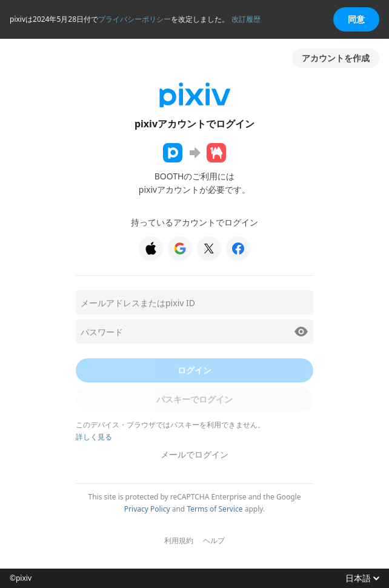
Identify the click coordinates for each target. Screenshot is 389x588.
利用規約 (179, 541)
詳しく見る (94, 437)
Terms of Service (214, 509)
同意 (356, 19)
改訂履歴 (246, 19)
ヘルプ (214, 541)
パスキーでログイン (194, 399)
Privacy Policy (147, 509)
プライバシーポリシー (135, 19)
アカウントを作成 (336, 58)
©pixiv (21, 578)
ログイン (194, 370)
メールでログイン (194, 454)
